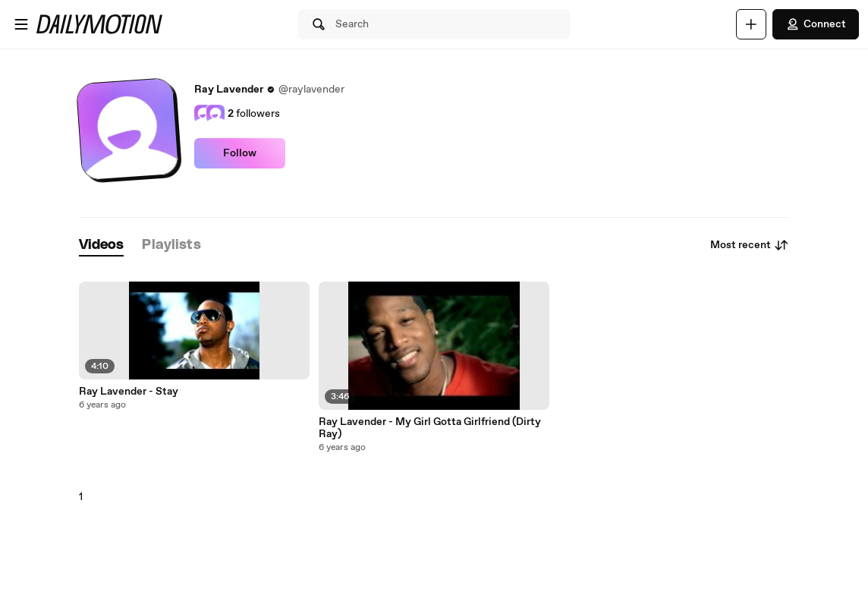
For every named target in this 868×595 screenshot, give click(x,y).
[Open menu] (21, 24)
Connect (816, 24)
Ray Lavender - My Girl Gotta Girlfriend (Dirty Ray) (430, 428)
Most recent (750, 245)
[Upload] (751, 24)
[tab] (102, 246)
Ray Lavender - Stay (129, 392)
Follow (240, 153)
